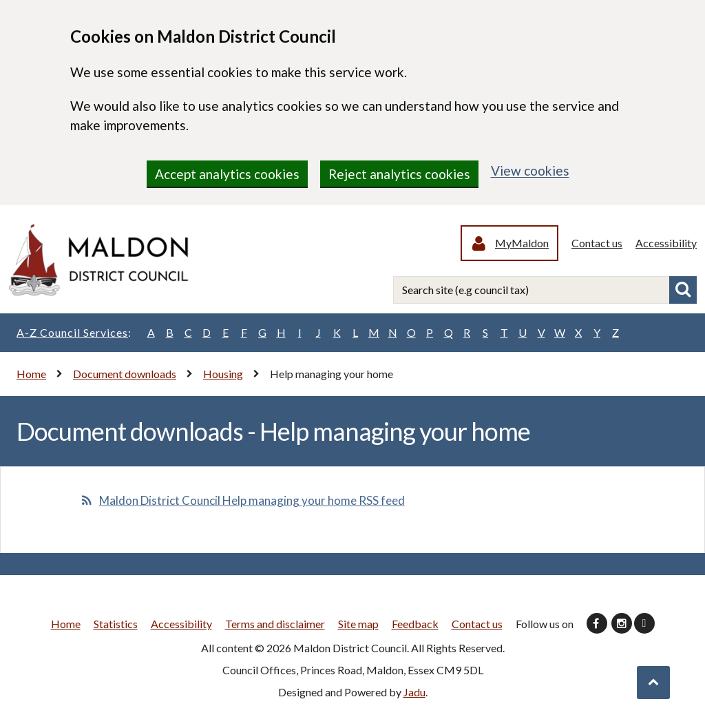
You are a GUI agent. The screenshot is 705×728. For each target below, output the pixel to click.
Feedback (415, 624)
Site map (358, 624)
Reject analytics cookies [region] (399, 174)
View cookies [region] (530, 170)
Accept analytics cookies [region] (227, 174)
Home (31, 374)
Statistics (116, 624)
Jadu (414, 692)
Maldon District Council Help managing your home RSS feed (252, 500)
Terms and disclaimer (275, 624)
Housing (223, 374)
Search (683, 290)
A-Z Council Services (74, 333)
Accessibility (666, 243)
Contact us (597, 243)
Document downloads (125, 374)
